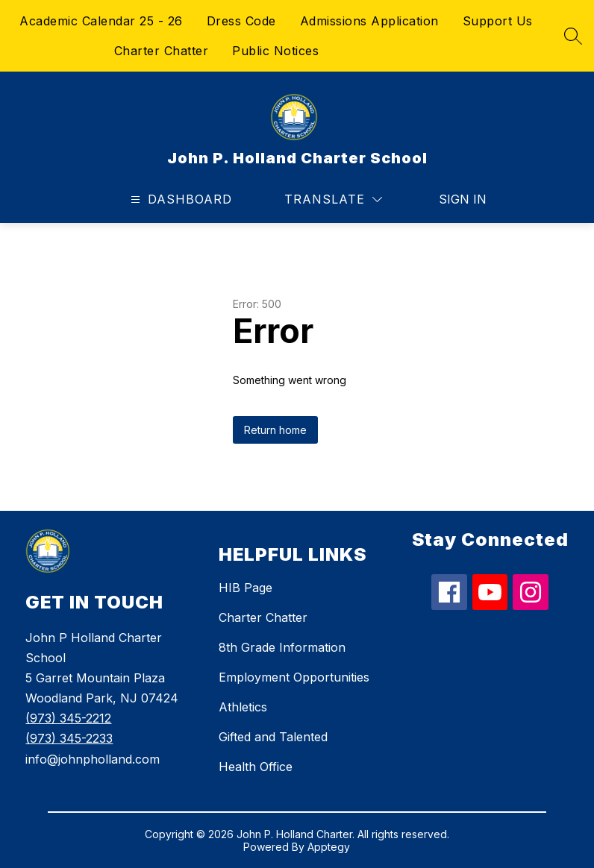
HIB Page (246, 588)
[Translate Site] (333, 199)
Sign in (453, 199)
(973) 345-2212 (68, 718)
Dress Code (241, 21)
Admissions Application (369, 21)
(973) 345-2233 (69, 738)
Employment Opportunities (294, 677)
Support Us (498, 21)
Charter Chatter (162, 51)
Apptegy (329, 847)
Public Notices (275, 51)
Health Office (256, 767)
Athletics (243, 707)
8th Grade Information (282, 647)
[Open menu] (179, 199)
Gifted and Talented (273, 737)
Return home (275, 430)
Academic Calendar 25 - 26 (101, 21)
